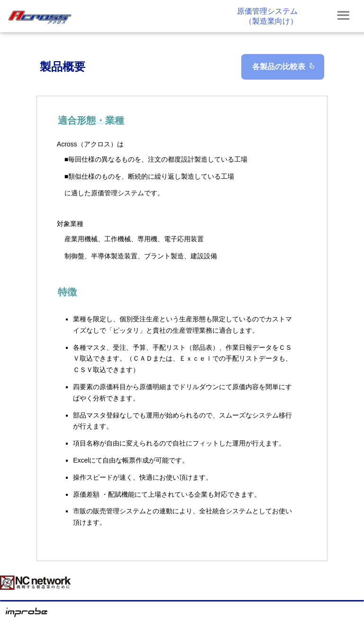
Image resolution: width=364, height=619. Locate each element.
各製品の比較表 (284, 67)
